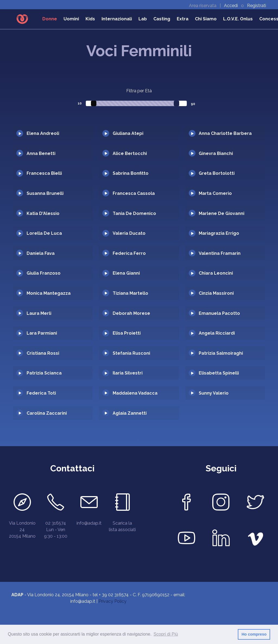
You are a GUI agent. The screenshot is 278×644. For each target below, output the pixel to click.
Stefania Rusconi (131, 353)
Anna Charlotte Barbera (225, 133)
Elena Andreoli (43, 133)
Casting (162, 19)
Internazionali (117, 19)
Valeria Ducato (129, 233)
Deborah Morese (131, 313)
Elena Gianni (126, 273)
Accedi (231, 6)
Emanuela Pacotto (219, 313)
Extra (183, 19)
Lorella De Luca (44, 233)
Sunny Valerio (214, 393)
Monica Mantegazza (49, 293)
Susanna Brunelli (45, 193)
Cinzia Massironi (216, 293)
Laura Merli (39, 313)
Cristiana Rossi (43, 353)
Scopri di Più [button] (166, 634)
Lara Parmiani (42, 333)
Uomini (71, 19)
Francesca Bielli (44, 173)
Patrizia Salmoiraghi (221, 353)
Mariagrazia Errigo (219, 233)
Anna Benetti (41, 153)
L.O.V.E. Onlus (238, 19)
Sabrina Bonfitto (131, 173)
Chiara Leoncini (216, 273)
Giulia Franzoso (44, 273)
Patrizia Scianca (44, 373)
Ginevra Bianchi (216, 153)
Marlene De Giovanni (222, 213)
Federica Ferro (129, 253)
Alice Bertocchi (130, 153)
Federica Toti (41, 393)
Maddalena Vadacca (135, 393)
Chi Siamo (206, 19)
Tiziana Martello (130, 293)
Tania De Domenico (134, 213)
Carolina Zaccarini (47, 413)
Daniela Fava (41, 253)
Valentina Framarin (220, 253)
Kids (90, 19)
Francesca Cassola (134, 193)
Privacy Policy (113, 601)
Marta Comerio (215, 193)
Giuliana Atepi (128, 133)
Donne (50, 19)
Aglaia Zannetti (130, 413)
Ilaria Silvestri (128, 373)
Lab (143, 19)
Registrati (257, 6)
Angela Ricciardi (217, 333)
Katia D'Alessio (43, 213)
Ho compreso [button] (254, 634)
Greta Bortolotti (217, 173)
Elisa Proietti (127, 333)
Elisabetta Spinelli (219, 373)
